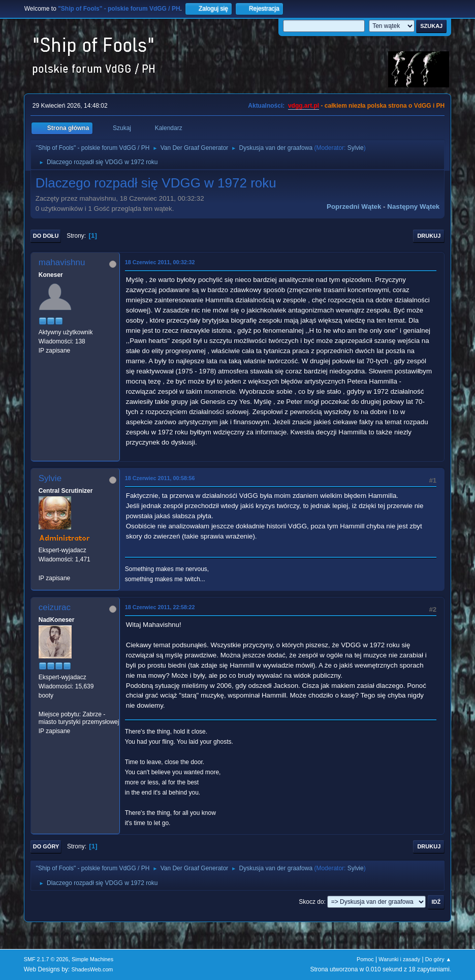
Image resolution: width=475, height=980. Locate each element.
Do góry (46, 846)
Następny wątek (413, 207)
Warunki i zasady (399, 959)
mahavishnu (62, 262)
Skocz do (311, 902)
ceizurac (55, 607)
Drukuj (429, 236)
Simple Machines (92, 959)
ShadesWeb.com (92, 969)
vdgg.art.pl (304, 106)
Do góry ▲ (438, 959)
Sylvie (356, 148)
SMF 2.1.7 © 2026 (46, 959)
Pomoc (365, 959)
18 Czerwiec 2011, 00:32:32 (160, 262)
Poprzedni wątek (354, 207)
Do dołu (46, 236)
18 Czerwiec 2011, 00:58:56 (160, 478)
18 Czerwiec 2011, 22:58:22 (160, 607)
